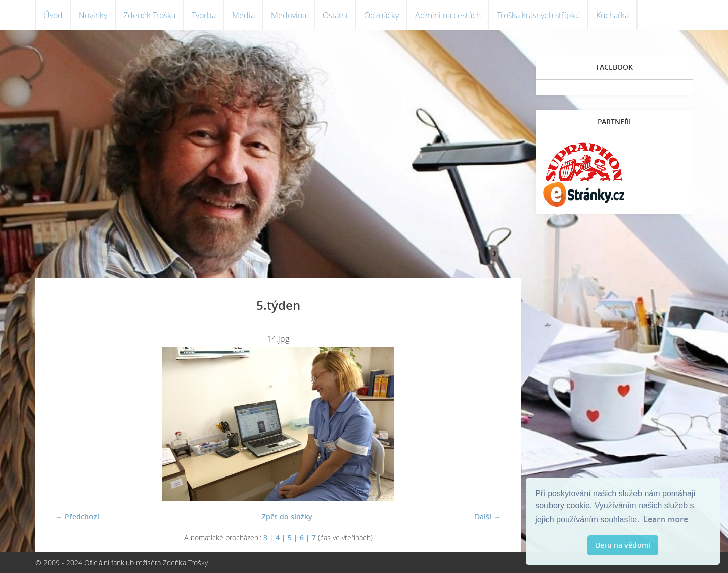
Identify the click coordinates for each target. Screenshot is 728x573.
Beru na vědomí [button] (623, 545)
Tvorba (204, 15)
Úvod (53, 15)
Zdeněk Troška (149, 15)
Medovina (289, 15)
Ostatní (335, 15)
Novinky (93, 15)
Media (243, 15)
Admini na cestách (448, 15)
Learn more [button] (666, 519)
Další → (488, 517)
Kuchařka (612, 15)
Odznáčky (381, 15)
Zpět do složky (287, 517)
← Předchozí (77, 517)
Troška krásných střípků (538, 15)
